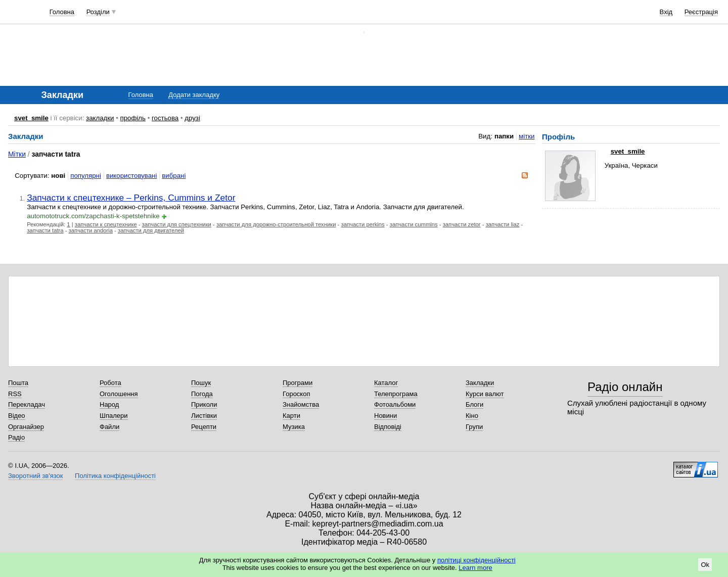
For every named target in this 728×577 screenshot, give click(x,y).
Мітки (17, 154)
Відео (17, 416)
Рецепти (204, 427)
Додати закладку (194, 95)
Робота (110, 383)
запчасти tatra (45, 230)
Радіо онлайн (625, 387)
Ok (705, 565)
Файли (109, 427)
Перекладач (27, 404)
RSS (15, 394)
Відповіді (388, 427)
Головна (62, 12)
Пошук (201, 383)
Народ (109, 404)
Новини (385, 416)
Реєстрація (701, 12)
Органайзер (26, 427)
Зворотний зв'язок (35, 476)
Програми (298, 383)
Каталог (386, 383)
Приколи (204, 404)
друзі (192, 118)
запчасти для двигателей (151, 230)
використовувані (131, 176)
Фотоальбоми (395, 404)
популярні (86, 176)
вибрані (174, 176)
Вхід (666, 12)
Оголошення (119, 394)
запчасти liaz (503, 224)
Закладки (480, 383)
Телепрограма (396, 394)
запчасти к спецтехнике (106, 224)
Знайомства (301, 404)
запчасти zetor (462, 224)
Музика (294, 427)
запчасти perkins (363, 224)
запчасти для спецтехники (177, 224)
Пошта (18, 383)
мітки (527, 136)
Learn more (475, 568)
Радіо (16, 437)
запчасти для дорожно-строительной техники (276, 224)
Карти (291, 416)
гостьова (165, 118)
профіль (133, 118)
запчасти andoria (91, 230)
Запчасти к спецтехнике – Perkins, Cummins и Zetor (131, 198)
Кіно (472, 416)
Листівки (204, 416)
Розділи (98, 12)
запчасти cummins (414, 224)
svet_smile (31, 118)
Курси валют (485, 394)
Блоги (474, 404)
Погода (202, 394)
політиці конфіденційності (476, 560)
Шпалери (114, 416)
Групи (474, 427)
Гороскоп (296, 394)
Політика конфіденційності (115, 476)
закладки (100, 118)
